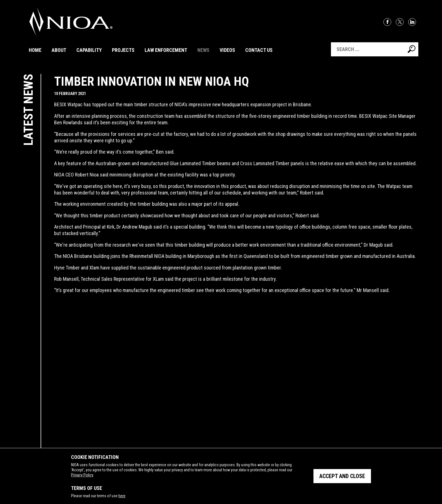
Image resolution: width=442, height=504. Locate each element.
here (122, 496)
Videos (227, 50)
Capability (89, 50)
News (203, 50)
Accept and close (342, 476)
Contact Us (259, 50)
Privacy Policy (82, 475)
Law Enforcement (166, 50)
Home (35, 50)
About (59, 50)
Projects (123, 50)
